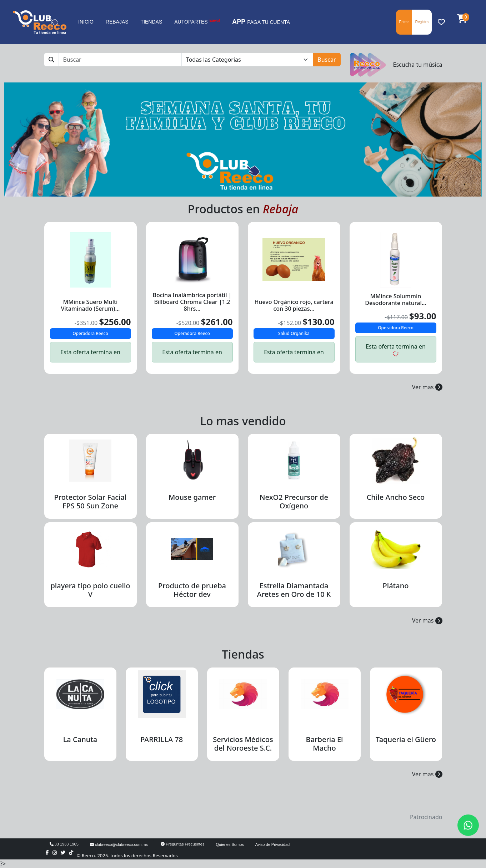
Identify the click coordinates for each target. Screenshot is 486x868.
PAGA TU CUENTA (261, 22)
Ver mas (427, 387)
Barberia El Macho (325, 744)
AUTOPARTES (197, 21)
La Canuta (80, 739)
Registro (422, 22)
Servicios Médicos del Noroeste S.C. (243, 744)
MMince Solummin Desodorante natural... (396, 300)
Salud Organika (294, 333)
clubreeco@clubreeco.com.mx (119, 844)
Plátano (396, 586)
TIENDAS (152, 22)
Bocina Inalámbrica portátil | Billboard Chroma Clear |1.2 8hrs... (192, 302)
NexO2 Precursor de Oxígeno (294, 501)
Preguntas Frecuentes (182, 844)
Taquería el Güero (406, 739)
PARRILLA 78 (162, 739)
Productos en (243, 209)
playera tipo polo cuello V (90, 590)
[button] (462, 19)
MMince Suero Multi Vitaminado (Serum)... (91, 305)
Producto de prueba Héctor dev (192, 590)
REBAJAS (117, 22)
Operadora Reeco (90, 333)
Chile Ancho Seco (396, 497)
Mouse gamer (192, 497)
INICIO (86, 22)
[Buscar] (120, 60)
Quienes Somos (230, 844)
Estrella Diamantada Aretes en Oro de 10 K (294, 590)
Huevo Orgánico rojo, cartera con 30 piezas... (294, 305)
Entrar (404, 22)
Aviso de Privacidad (272, 844)
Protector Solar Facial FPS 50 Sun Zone (91, 501)
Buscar (327, 60)
